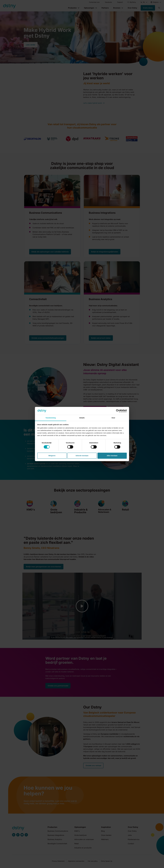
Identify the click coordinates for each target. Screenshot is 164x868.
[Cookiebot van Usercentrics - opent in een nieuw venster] (118, 411)
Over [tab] (113, 418)
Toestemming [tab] (51, 418)
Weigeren (52, 456)
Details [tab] (82, 418)
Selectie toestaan (82, 456)
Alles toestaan (112, 456)
